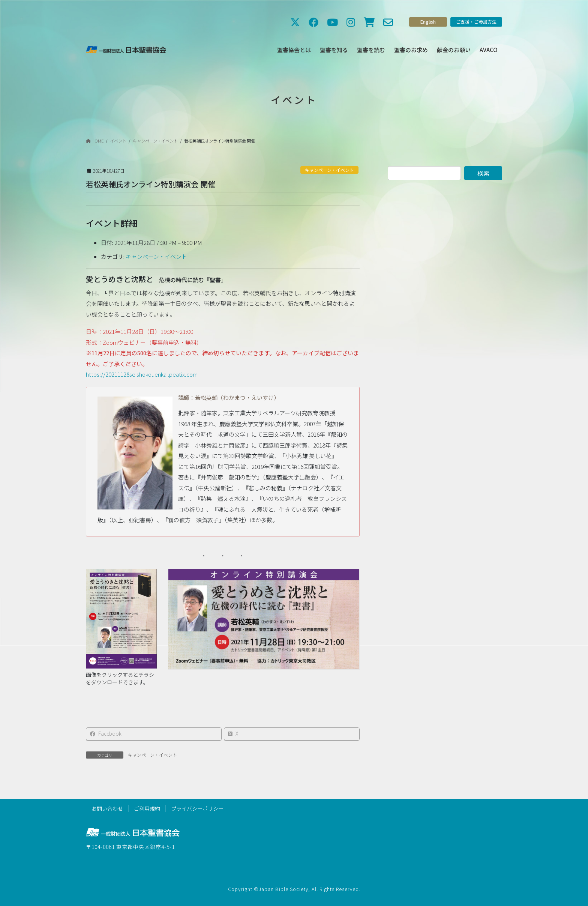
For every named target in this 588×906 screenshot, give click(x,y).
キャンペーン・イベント (329, 170)
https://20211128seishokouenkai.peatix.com (142, 374)
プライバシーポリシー (197, 808)
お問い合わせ (107, 808)
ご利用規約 (147, 808)
